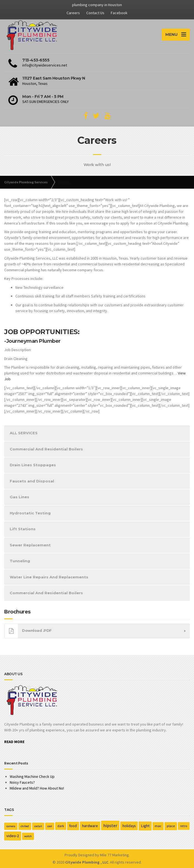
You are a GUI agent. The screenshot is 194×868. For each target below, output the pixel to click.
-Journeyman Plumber (32, 341)
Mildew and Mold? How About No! (37, 788)
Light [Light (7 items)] (145, 826)
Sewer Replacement (30, 545)
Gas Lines (19, 497)
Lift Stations (23, 529)
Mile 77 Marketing (114, 855)
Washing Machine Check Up (32, 776)
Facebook (119, 13)
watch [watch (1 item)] (28, 836)
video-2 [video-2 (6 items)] (13, 836)
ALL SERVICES (24, 433)
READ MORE (14, 742)
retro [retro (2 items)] (184, 826)
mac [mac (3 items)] (158, 826)
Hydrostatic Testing (30, 513)
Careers (73, 13)
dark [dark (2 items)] (61, 826)
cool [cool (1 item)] (50, 826)
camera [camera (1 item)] (11, 826)
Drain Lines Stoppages (33, 465)
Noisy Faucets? (22, 782)
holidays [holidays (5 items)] (129, 826)
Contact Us (95, 13)
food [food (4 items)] (73, 826)
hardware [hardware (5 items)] (90, 826)
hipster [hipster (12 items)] (110, 825)
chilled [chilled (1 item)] (25, 826)
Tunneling (20, 561)
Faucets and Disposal (32, 481)
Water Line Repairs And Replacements (49, 577)
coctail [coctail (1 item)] (38, 826)
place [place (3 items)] (171, 826)
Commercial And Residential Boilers (46, 449)
